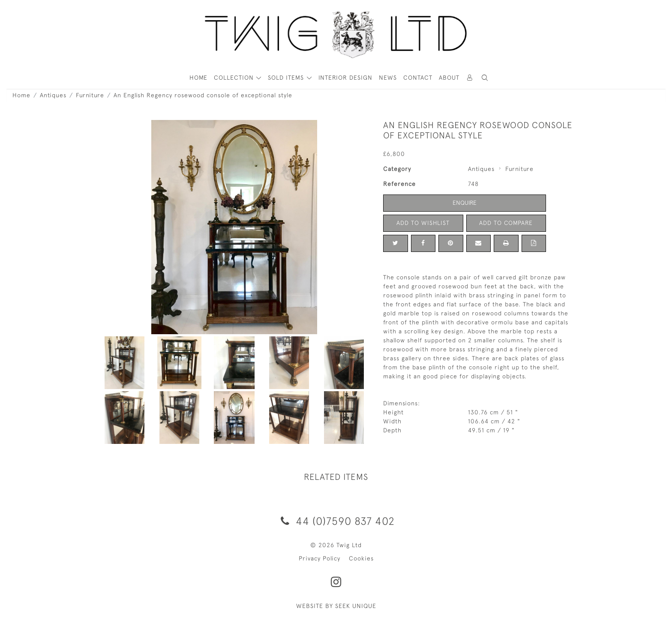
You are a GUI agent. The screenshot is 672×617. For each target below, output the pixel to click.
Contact (418, 78)
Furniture (90, 95)
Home (21, 95)
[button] (485, 78)
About (449, 78)
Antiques (53, 95)
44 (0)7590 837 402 (336, 521)
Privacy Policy (319, 558)
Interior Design (345, 78)
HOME (198, 78)
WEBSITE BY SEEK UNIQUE (336, 606)
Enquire (465, 203)
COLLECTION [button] (235, 78)
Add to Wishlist (423, 223)
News (388, 78)
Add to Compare (506, 223)
